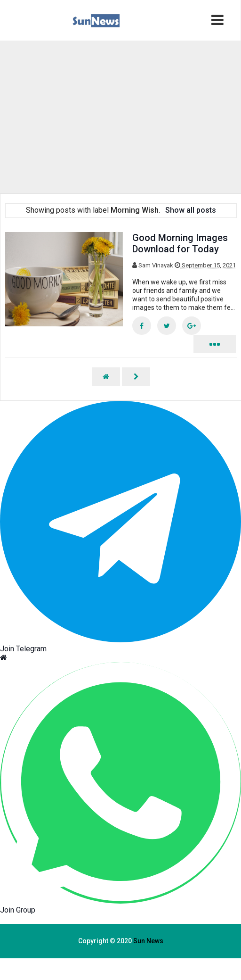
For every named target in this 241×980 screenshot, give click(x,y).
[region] (91, 116)
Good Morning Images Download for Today (180, 243)
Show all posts (191, 210)
